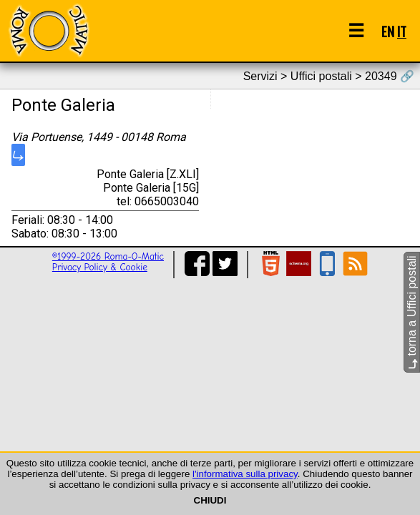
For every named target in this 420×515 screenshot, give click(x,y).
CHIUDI (210, 500)
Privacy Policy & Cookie (100, 267)
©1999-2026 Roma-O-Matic (108, 256)
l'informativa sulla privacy (245, 474)
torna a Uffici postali (412, 312)
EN (388, 31)
